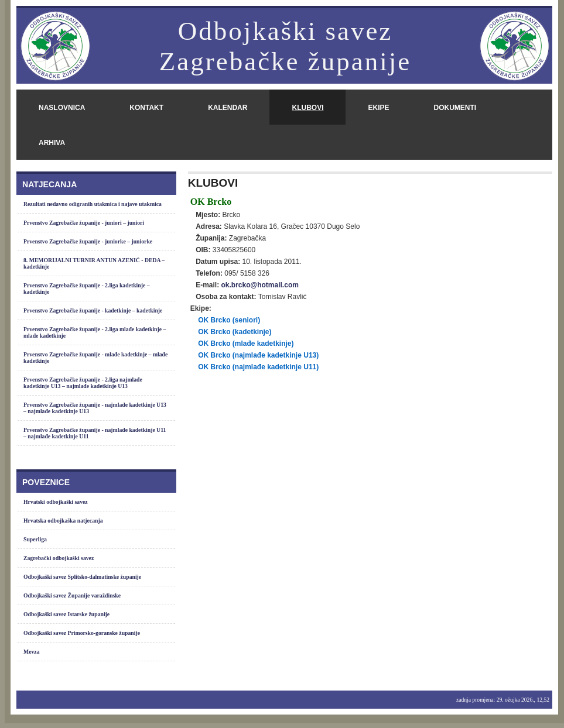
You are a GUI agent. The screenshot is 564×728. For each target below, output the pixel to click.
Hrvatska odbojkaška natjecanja (63, 521)
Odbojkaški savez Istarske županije (66, 614)
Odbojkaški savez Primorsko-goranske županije (82, 633)
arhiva (52, 143)
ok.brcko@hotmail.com (259, 285)
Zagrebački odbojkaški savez (59, 558)
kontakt (146, 108)
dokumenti (455, 108)
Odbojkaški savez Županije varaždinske (72, 595)
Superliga (35, 539)
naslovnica (62, 108)
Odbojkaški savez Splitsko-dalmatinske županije (82, 577)
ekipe (378, 108)
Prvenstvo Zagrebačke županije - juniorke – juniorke (88, 241)
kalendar (228, 108)
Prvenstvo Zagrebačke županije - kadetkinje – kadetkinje (93, 310)
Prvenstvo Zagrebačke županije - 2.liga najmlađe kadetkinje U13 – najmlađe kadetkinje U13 (83, 383)
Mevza (32, 652)
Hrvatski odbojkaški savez (56, 502)
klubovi (307, 108)
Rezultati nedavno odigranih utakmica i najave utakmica (93, 204)
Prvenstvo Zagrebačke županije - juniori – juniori (84, 223)
